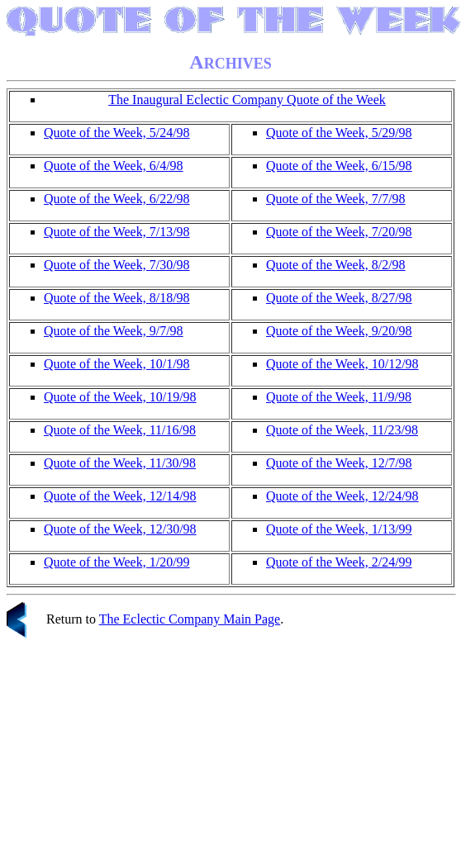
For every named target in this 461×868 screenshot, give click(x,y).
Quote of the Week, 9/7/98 (114, 331)
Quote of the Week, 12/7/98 (339, 463)
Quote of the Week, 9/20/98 (339, 331)
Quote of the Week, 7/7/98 (336, 199)
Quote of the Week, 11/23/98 (342, 430)
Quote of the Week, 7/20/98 (339, 232)
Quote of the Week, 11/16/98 (120, 430)
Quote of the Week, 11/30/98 (120, 463)
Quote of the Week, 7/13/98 (117, 232)
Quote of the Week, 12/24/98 (342, 496)
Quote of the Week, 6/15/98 (339, 166)
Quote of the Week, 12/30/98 (120, 529)
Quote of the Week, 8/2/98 (336, 265)
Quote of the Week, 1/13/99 (339, 529)
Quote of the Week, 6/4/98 (114, 166)
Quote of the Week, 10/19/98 (120, 397)
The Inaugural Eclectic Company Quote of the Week (247, 100)
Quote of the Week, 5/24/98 (117, 133)
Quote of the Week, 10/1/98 (117, 364)
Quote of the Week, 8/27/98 (339, 298)
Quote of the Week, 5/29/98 (339, 133)
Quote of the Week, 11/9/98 (339, 397)
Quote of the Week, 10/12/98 (342, 364)
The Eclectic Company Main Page (190, 619)
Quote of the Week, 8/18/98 (117, 298)
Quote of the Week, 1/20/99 (117, 562)
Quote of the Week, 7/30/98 (117, 265)
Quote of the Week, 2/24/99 (339, 562)
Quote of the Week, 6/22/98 (117, 199)
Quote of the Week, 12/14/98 (120, 496)
